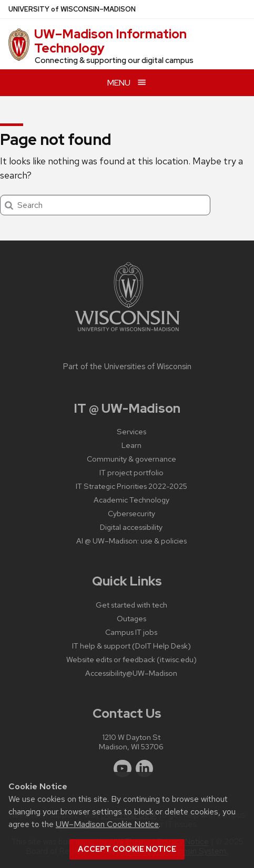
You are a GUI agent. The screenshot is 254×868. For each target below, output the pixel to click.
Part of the (127, 367)
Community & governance (131, 459)
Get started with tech (131, 605)
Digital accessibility (131, 527)
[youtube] (123, 769)
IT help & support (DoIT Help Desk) (131, 646)
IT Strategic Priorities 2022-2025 (131, 486)
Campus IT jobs (131, 632)
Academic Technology (131, 500)
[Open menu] (127, 83)
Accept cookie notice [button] (127, 849)
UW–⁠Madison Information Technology (110, 41)
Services (131, 431)
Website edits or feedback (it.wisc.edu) (131, 659)
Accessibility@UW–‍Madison (131, 673)
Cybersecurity (131, 513)
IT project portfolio (131, 472)
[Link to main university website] (127, 333)
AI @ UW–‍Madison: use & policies (131, 541)
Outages (131, 618)
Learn (131, 445)
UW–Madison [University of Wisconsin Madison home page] (72, 9)
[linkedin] (145, 769)
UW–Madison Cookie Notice (107, 824)
